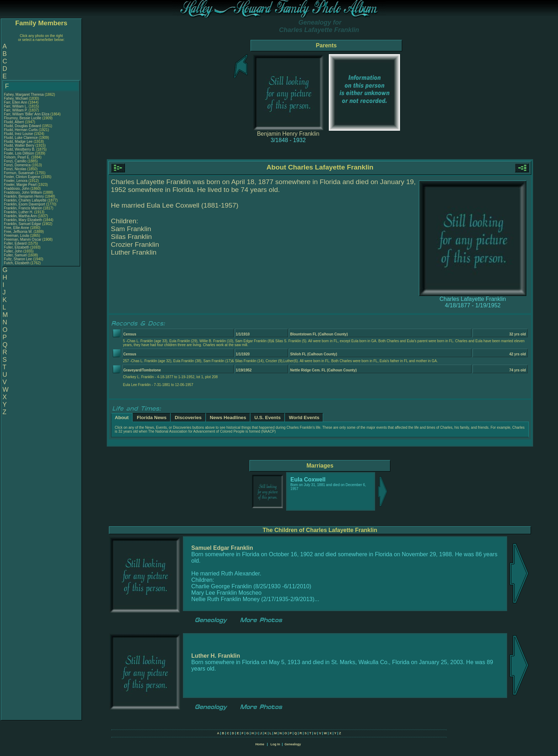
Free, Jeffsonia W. (18, 232)
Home (260, 744)
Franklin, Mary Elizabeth (23, 220)
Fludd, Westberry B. (20, 149)
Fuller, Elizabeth (17, 247)
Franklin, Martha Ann (20, 216)
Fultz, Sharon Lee (18, 259)
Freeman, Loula (17, 236)
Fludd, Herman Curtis (21, 130)
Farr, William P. (16, 110)
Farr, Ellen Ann (16, 102)
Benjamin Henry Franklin (288, 134)
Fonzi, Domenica (18, 165)
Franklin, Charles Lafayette (25, 200)
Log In (275, 744)
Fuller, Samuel (16, 255)
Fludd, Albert (14, 122)
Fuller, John (14, 251)
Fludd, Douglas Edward (22, 126)
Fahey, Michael (16, 98)
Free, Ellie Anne (17, 228)
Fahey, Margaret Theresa (24, 95)
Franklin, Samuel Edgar (23, 224)
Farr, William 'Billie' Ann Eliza (27, 114)
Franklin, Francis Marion (23, 208)
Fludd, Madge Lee (18, 142)
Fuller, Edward (16, 243)
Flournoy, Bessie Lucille (23, 118)
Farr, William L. (16, 106)
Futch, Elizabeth (17, 263)
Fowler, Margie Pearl (20, 185)
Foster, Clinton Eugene (22, 177)
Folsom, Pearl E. (17, 157)
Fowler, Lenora (16, 181)
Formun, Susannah (20, 173)
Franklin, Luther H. (19, 212)
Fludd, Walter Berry (19, 145)
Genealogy (293, 744)
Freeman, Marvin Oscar (23, 239)
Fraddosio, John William (23, 192)
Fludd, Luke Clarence (21, 138)
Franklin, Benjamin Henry (24, 196)
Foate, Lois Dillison (19, 153)
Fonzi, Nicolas (16, 169)
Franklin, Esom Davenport (25, 204)
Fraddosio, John (17, 189)
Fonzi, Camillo (16, 161)
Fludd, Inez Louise (19, 134)
